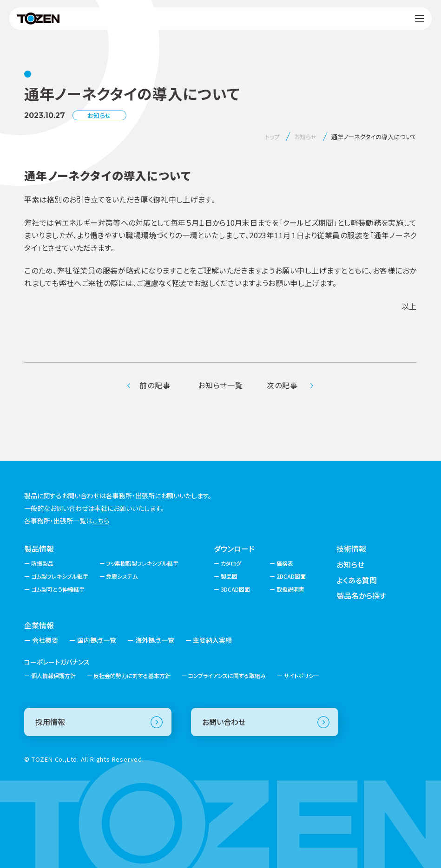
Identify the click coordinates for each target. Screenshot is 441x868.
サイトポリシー (302, 675)
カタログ (231, 563)
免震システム (122, 576)
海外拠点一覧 (155, 640)
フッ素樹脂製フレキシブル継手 (142, 563)
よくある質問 (357, 580)
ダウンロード (234, 548)
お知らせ (350, 564)
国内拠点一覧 (97, 640)
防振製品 (42, 563)
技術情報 (351, 548)
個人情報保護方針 (53, 675)
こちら (101, 521)
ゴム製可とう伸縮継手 (58, 589)
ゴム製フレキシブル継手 (60, 576)
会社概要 (45, 640)
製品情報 (39, 548)
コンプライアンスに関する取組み (227, 675)
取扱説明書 (290, 589)
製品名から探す (361, 595)
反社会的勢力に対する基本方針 (132, 675)
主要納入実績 (212, 640)
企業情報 (39, 625)
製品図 (229, 576)
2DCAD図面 (291, 576)
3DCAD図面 (235, 589)
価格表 (285, 563)
